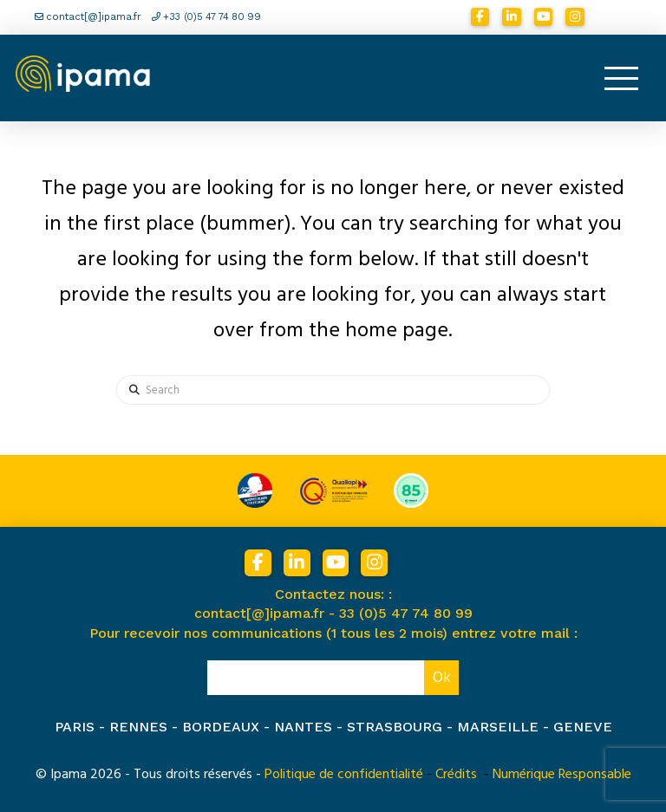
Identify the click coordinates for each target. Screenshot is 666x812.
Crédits (456, 774)
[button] (621, 78)
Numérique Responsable (562, 774)
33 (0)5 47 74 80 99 (406, 613)
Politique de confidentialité (344, 774)
